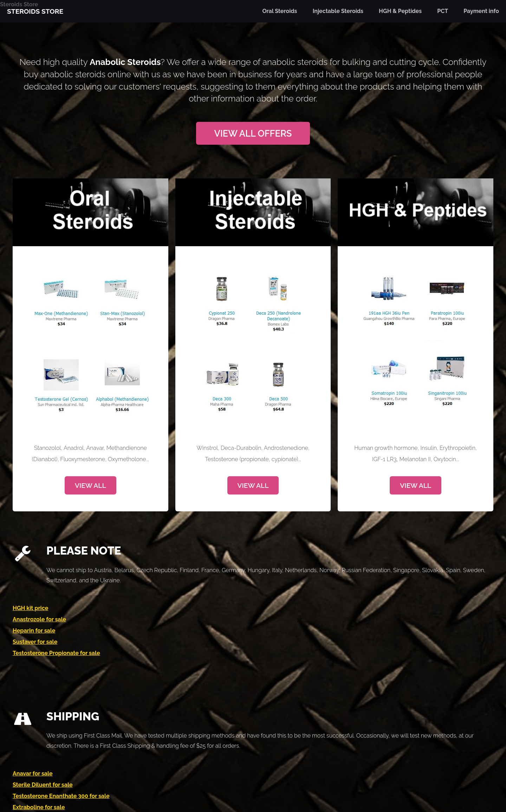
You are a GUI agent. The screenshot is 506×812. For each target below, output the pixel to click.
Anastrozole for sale (39, 619)
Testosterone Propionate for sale (56, 653)
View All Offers (253, 133)
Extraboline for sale (39, 807)
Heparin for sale (34, 631)
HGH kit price (30, 608)
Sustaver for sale (35, 642)
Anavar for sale (33, 774)
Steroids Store (19, 4)
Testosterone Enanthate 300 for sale (61, 796)
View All (90, 485)
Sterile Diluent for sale (43, 785)
